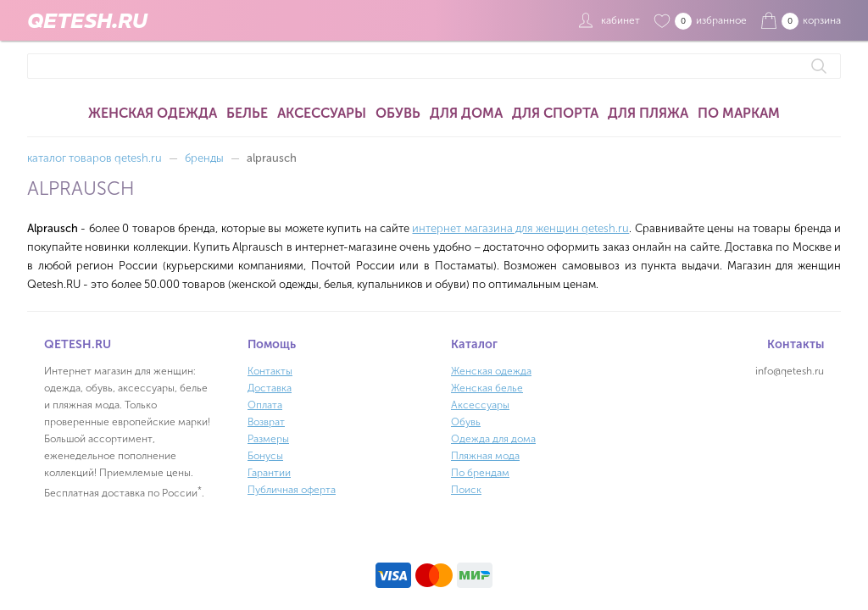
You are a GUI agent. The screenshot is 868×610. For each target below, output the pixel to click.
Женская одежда (153, 113)
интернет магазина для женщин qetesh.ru (520, 228)
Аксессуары (322, 113)
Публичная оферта (292, 490)
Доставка (270, 388)
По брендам (480, 473)
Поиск (466, 490)
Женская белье (487, 388)
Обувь (398, 113)
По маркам (739, 113)
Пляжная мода (485, 456)
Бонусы (265, 456)
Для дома (466, 113)
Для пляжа (648, 113)
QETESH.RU (87, 20)
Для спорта (555, 113)
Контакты (270, 371)
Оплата (265, 405)
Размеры (268, 439)
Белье (247, 113)
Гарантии (269, 473)
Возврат (266, 422)
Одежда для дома (493, 439)
